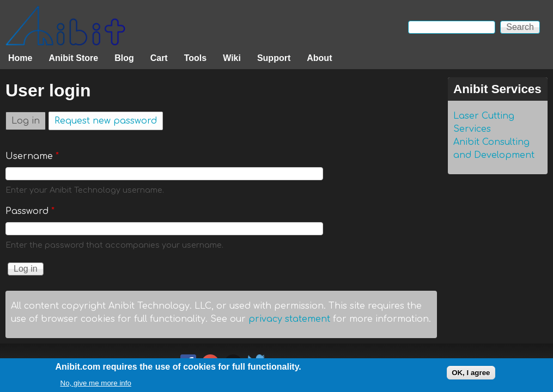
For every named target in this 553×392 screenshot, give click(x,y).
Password (30, 211)
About (319, 58)
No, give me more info (96, 385)
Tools (195, 58)
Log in (29, 119)
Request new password (106, 121)
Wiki (232, 58)
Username (32, 156)
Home (20, 58)
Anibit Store (73, 58)
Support (274, 58)
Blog (124, 58)
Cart (159, 58)
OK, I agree (471, 375)
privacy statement (289, 319)
